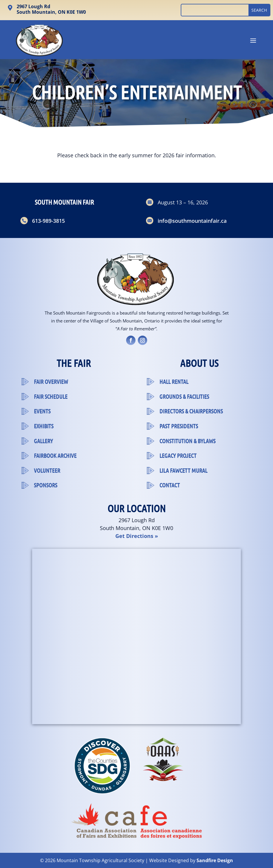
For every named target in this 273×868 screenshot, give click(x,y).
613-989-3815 (48, 221)
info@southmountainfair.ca (192, 221)
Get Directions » (137, 536)
